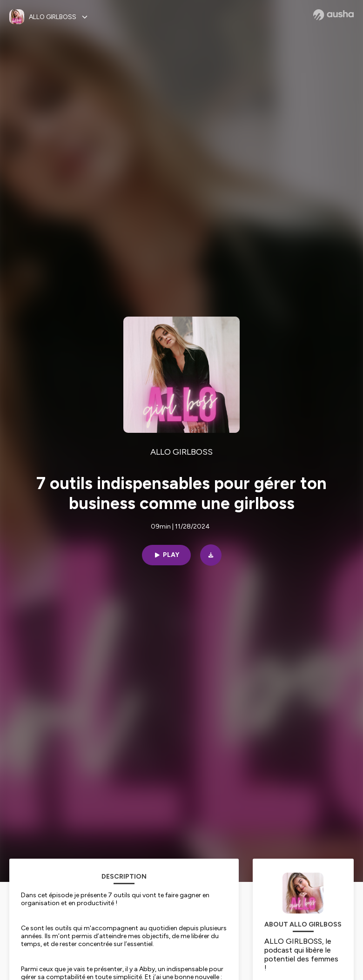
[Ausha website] (333, 15)
